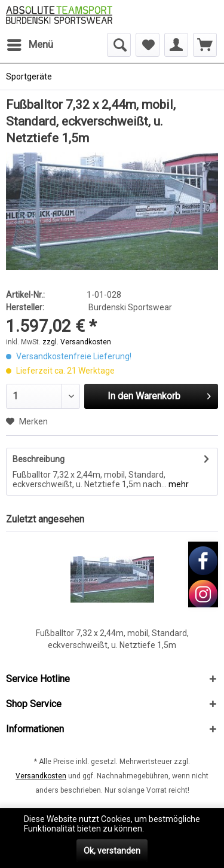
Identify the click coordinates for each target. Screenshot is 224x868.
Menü (30, 43)
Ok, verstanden (112, 851)
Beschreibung (39, 459)
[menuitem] (30, 45)
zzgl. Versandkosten (77, 342)
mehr (178, 484)
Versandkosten (41, 776)
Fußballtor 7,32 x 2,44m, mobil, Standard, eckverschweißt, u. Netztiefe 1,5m (112, 639)
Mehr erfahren (173, 829)
